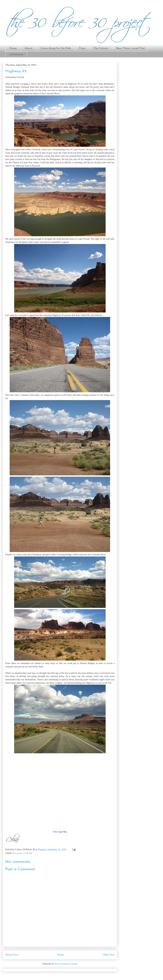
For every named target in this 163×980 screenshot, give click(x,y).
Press (82, 48)
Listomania (16, 55)
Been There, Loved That (131, 48)
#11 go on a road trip (23, 853)
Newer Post (12, 955)
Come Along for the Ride (56, 48)
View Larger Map (60, 832)
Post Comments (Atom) (66, 964)
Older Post (109, 955)
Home (13, 48)
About (29, 48)
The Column (101, 48)
